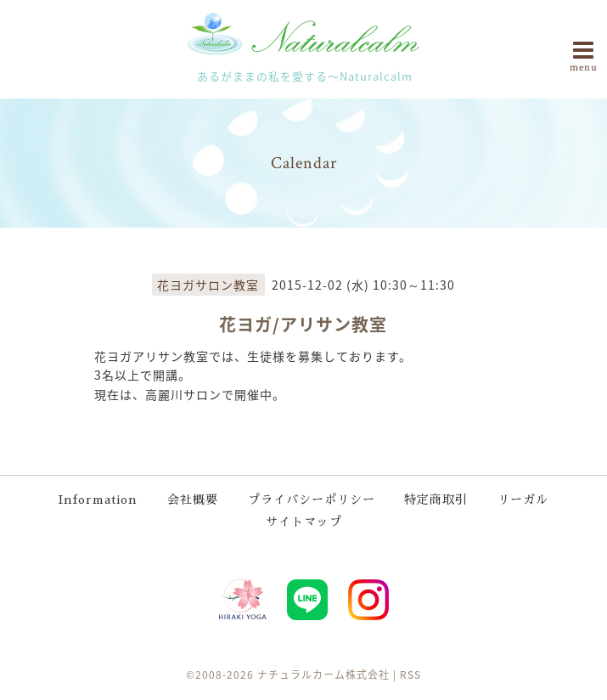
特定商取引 (436, 500)
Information (98, 500)
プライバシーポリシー (312, 500)
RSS (410, 675)
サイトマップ (304, 522)
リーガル (523, 500)
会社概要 (193, 500)
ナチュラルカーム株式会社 (323, 675)
